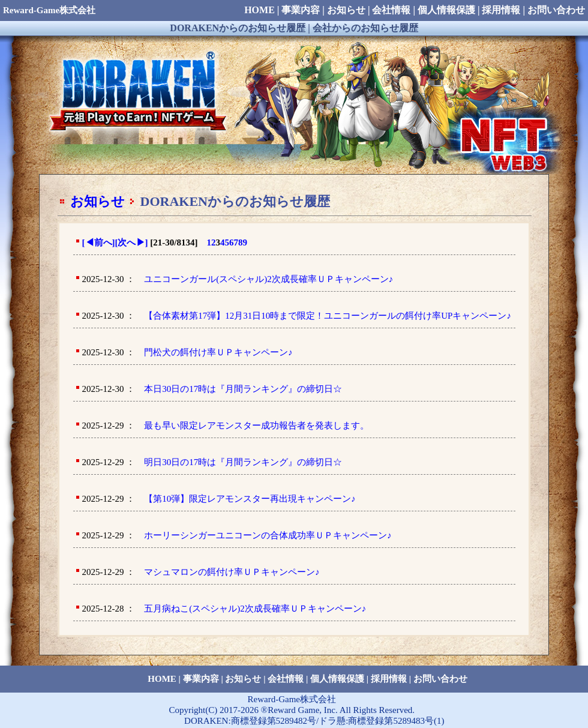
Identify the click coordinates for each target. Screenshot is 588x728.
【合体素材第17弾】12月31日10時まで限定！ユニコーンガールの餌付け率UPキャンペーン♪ (328, 316)
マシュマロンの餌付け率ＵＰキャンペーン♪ (232, 572)
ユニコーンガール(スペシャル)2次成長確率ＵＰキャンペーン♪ (268, 279)
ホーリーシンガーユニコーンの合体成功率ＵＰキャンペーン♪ (268, 535)
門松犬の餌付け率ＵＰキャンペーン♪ (218, 352)
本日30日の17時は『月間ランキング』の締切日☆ (243, 389)
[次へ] (132, 242)
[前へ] (99, 242)
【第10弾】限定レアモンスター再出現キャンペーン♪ (250, 499)
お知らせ (97, 201)
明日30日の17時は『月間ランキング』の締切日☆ (243, 462)
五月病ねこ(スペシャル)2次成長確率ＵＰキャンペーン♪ (255, 609)
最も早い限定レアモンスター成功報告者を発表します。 (256, 426)
